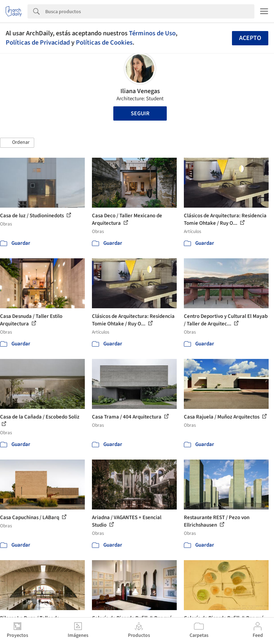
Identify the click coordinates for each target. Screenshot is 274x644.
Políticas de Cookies (104, 42)
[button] (17, 143)
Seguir (140, 113)
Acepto (250, 38)
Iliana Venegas (140, 91)
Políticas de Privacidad (38, 42)
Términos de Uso (152, 33)
